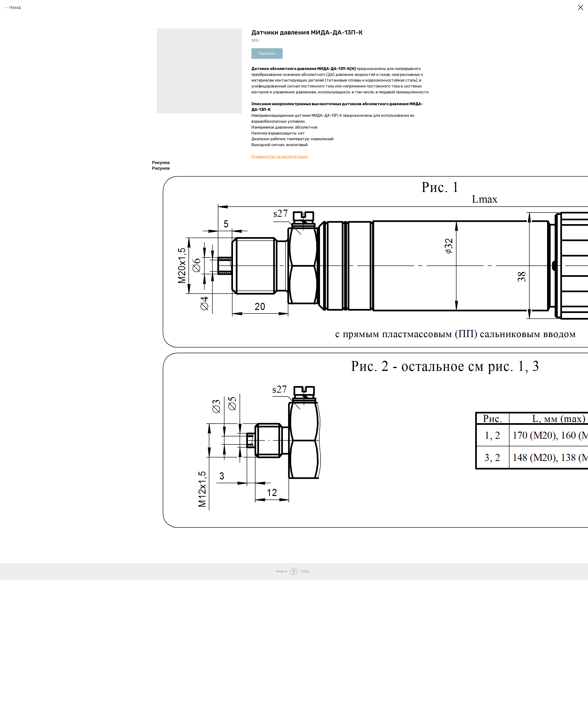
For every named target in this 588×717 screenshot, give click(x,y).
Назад (15, 7)
